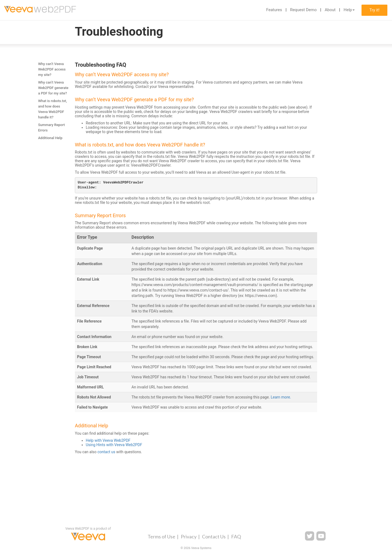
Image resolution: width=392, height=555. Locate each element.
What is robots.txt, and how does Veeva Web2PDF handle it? (53, 109)
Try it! (374, 10)
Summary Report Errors (51, 128)
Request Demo (303, 10)
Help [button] (349, 10)
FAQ (236, 536)
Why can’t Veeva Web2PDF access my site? (52, 69)
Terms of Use (161, 536)
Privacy (189, 536)
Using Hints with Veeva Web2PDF (114, 445)
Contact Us (214, 536)
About (330, 10)
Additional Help (50, 138)
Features (274, 10)
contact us (106, 452)
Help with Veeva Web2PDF (108, 440)
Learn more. (281, 397)
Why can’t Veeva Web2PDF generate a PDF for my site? (53, 88)
